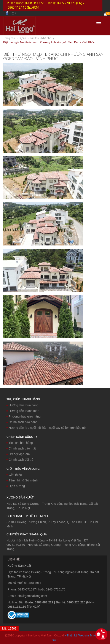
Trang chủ (9, 38)
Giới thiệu (14, 475)
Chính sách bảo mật (21, 448)
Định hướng (16, 486)
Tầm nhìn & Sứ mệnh (22, 480)
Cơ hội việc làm (18, 454)
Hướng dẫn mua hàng (22, 405)
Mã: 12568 (9, 628)
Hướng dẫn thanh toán (23, 411)
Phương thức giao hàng (24, 416)
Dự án (22, 38)
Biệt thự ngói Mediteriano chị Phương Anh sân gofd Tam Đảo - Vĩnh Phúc (49, 42)
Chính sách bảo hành (22, 422)
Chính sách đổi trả (20, 460)
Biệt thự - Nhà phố (41, 38)
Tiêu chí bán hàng (20, 443)
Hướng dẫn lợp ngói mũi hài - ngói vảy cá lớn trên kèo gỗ (46, 428)
